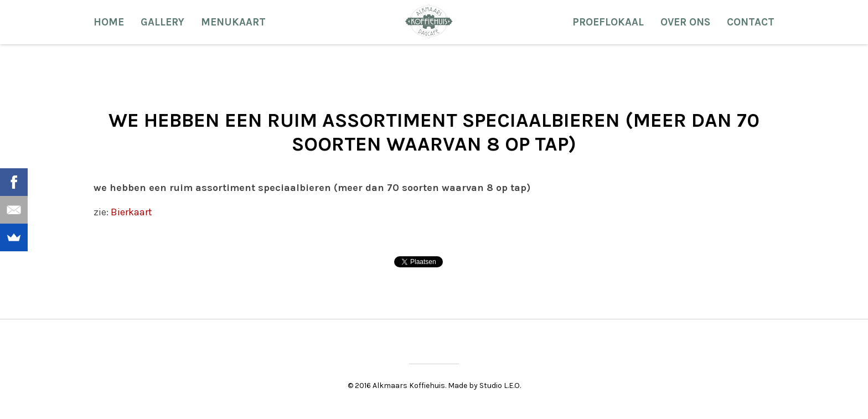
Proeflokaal (608, 22)
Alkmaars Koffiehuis (429, 21)
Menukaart (233, 22)
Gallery (162, 22)
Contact (751, 22)
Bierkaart (130, 212)
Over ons (685, 22)
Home (109, 22)
